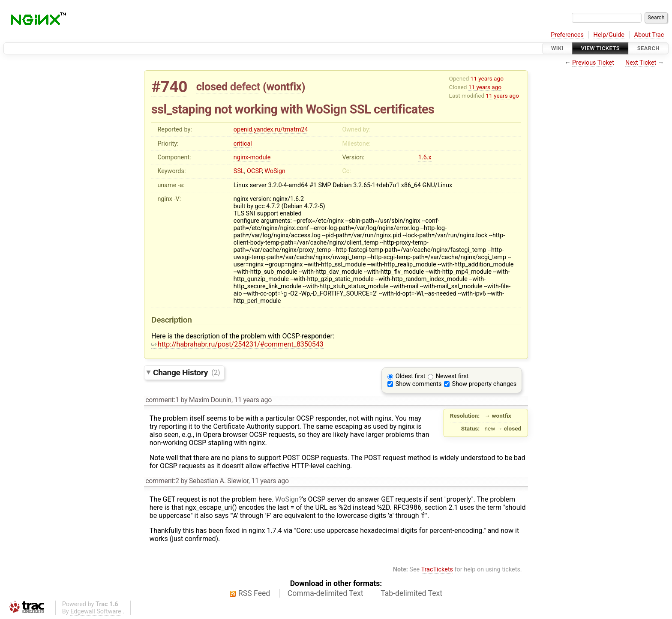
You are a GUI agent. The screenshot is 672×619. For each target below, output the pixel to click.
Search (648, 48)
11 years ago (487, 78)
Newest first (452, 376)
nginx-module (252, 157)
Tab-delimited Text (411, 593)
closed (212, 87)
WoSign (275, 171)
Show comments (419, 384)
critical (243, 144)
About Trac (649, 35)
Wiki (557, 48)
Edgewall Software (96, 612)
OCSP (254, 171)
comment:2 (162, 481)
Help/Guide (609, 35)
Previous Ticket (593, 63)
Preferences (567, 35)
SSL (239, 171)
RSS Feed (254, 593)
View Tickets (600, 48)
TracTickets (437, 570)
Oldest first (411, 376)
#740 (169, 87)
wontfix (284, 87)
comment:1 (162, 400)
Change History (186, 372)
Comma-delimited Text (325, 593)
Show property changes (484, 384)
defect (245, 87)
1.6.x (425, 157)
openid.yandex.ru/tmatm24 (271, 130)
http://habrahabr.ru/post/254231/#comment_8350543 (237, 344)
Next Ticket (641, 63)
